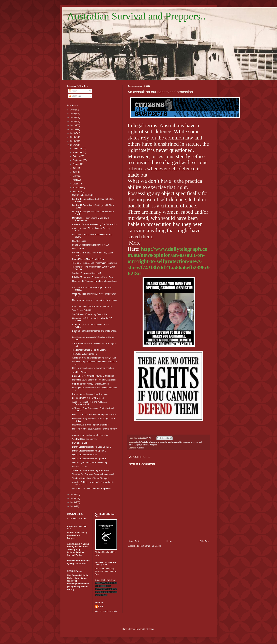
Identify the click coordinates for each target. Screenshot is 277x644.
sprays (139, 445)
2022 (73, 125)
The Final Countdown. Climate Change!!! (90, 478)
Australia (145, 442)
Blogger (151, 629)
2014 (73, 502)
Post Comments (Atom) (150, 546)
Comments (75, 96)
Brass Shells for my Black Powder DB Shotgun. (93, 376)
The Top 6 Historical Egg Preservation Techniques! (95, 263)
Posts (73, 91)
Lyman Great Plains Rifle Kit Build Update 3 (92, 447)
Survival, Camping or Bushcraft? (87, 273)
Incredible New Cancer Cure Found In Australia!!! (94, 380)
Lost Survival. (78, 249)
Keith (101, 607)
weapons (154, 445)
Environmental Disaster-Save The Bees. (90, 394)
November (78, 152)
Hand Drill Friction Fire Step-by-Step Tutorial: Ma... (95, 415)
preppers (186, 442)
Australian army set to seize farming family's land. (94, 358)
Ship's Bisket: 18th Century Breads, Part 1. (91, 314)
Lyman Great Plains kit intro (85, 455)
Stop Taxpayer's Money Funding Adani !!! (90, 384)
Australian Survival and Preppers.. (136, 16)
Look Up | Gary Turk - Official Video (88, 398)
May (75, 176)
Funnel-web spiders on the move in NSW (90, 245)
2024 (73, 117)
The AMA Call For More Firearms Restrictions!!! (93, 474)
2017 (73, 145)
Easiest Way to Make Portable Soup (88, 259)
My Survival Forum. (78, 519)
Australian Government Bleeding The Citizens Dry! (95, 224)
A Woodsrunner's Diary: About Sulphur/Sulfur (92, 306)
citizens (152, 442)
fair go (168, 442)
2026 (73, 110)
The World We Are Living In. (85, 354)
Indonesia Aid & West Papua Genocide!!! (90, 425)
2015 (73, 498)
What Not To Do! (80, 467)
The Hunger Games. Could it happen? (89, 350)
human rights (176, 442)
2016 (73, 494)
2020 (73, 133)
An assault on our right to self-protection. (90, 435)
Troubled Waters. (80, 372)
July (75, 168)
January (77, 192)
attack (138, 442)
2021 (73, 129)
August (76, 164)
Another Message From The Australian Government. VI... (89, 403)
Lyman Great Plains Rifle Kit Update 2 (89, 451)
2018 (73, 141)
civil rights (160, 442)
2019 (73, 137)
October (77, 156)
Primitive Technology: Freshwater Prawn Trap (92, 277)
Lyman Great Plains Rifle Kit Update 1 (89, 459)
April (75, 180)
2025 (73, 114)
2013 (73, 506)
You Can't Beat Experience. (84, 439)
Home (169, 541)
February (77, 188)
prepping (194, 442)
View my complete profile (106, 611)
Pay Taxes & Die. (80, 443)
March (76, 184)
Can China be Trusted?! (83, 195)
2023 (73, 122)
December (78, 149)
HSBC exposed (79, 241)
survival (146, 445)
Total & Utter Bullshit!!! (82, 310)
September (78, 160)
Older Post (204, 541)
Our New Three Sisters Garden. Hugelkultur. (92, 489)
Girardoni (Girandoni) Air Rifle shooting (89, 463)
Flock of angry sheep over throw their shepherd (93, 368)
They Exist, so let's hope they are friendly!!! (91, 470)
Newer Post (134, 541)
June (75, 172)
